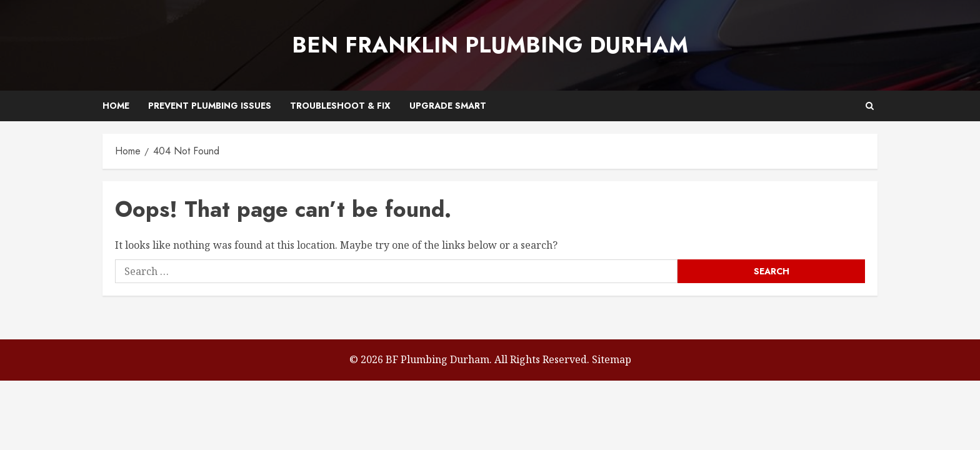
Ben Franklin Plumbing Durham (490, 45)
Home (116, 106)
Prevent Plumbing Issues (210, 106)
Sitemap (612, 359)
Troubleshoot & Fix (340, 106)
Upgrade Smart (448, 106)
